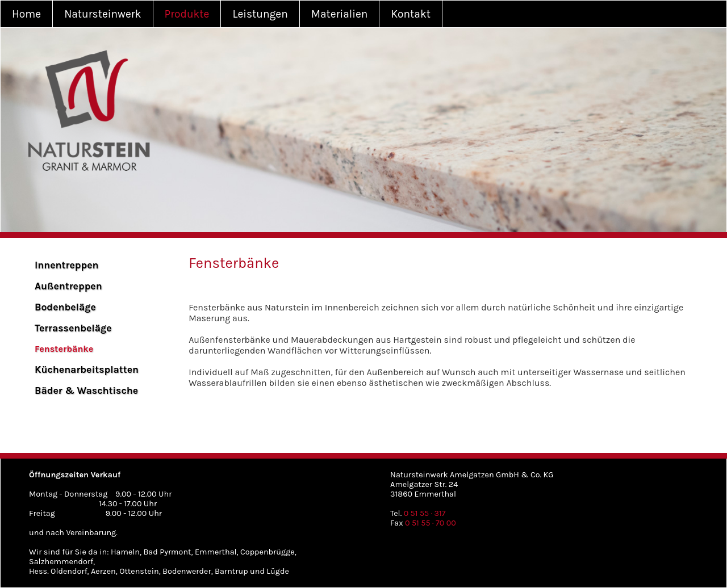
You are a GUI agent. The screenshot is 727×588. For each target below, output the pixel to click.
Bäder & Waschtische (86, 390)
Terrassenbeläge (73, 328)
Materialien (340, 14)
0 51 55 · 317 (425, 513)
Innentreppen (67, 265)
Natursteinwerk (103, 14)
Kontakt (411, 14)
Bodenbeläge (65, 307)
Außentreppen (68, 286)
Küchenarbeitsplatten (87, 369)
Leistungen (260, 14)
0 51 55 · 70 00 (431, 523)
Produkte (187, 14)
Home (26, 14)
